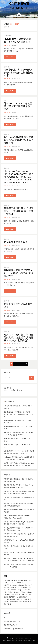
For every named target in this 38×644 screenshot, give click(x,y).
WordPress (32, 640)
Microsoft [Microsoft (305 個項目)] (26, 590)
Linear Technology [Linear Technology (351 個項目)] (15, 590)
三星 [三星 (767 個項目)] (30, 594)
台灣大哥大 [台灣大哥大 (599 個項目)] (7, 599)
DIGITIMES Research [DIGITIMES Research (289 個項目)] (11, 585)
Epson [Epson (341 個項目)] (22, 585)
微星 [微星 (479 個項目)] (14, 599)
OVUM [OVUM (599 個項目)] (22, 592)
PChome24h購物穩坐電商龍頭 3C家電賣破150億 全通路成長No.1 (19, 140)
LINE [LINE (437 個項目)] (5, 590)
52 (23, 364)
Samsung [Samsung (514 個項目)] (7, 594)
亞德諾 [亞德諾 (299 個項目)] (6, 597)
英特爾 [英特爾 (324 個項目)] (12, 602)
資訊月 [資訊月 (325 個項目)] (22, 602)
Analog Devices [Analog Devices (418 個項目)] (17, 580)
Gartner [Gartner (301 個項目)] (28, 585)
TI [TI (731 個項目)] (17, 594)
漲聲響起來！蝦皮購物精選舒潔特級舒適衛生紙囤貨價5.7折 (18, 73)
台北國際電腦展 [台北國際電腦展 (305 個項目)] (22, 597)
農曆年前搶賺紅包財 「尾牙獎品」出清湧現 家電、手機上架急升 (18, 211)
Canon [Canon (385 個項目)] (11, 583)
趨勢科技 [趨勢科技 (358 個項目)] (28, 602)
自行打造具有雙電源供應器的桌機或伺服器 (18, 406)
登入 (5, 617)
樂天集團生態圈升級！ (16, 242)
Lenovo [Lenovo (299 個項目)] (25, 587)
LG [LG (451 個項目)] (30, 587)
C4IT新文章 (10, 401)
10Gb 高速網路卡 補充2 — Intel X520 (16, 439)
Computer (7, 36)
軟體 (5, 101)
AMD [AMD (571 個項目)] (9, 580)
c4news (17, 79)
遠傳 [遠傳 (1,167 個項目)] (9, 604)
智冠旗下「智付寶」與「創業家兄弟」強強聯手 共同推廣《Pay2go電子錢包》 (18, 338)
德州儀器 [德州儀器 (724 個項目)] (24, 599)
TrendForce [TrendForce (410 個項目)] (23, 594)
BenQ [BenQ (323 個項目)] (6, 583)
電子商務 (6, 67)
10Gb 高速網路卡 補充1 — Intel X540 (16, 445)
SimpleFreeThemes (17, 640)
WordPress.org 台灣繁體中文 (13, 629)
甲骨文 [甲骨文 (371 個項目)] (6, 602)
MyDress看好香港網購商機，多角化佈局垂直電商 (17, 40)
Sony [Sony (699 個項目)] (13, 594)
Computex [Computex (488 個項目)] (18, 583)
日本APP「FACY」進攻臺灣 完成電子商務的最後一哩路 (18, 106)
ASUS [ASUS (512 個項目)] (31, 580)
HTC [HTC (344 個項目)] (15, 587)
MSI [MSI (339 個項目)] (5, 592)
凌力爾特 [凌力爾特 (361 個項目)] (12, 597)
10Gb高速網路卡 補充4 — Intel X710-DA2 (18, 420)
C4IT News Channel (25, 638)
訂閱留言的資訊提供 (10, 625)
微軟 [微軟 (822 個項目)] (18, 599)
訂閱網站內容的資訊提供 (12, 621)
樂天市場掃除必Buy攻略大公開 (18, 305)
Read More (10, 57)
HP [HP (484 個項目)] (11, 587)
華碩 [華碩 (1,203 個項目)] (17, 602)
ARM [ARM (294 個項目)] (26, 580)
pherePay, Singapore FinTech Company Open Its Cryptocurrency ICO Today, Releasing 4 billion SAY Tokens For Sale (19, 177)
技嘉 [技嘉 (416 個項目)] (30, 599)
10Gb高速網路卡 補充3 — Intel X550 (16, 426)
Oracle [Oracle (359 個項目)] (16, 592)
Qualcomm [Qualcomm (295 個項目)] (29, 592)
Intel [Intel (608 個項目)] (19, 587)
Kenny (16, 45)
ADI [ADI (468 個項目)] (5, 580)
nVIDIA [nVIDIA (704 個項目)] (10, 592)
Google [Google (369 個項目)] (6, 587)
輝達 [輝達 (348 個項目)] (5, 604)
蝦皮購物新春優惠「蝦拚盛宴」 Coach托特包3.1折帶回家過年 (18, 273)
